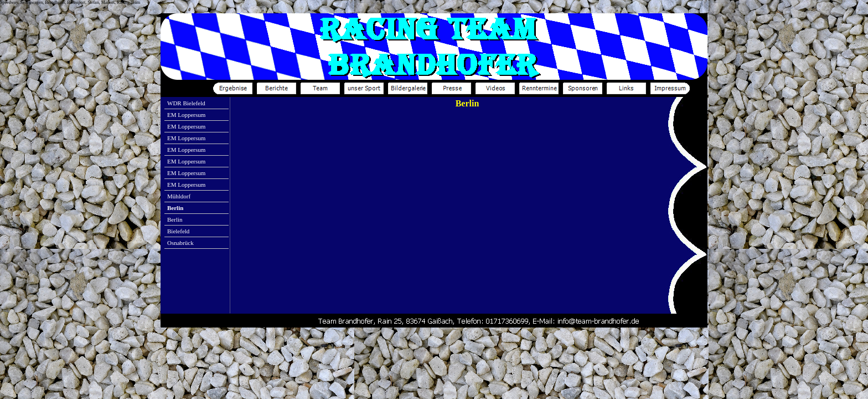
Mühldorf (179, 196)
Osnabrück (180, 243)
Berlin (175, 219)
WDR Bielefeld (186, 103)
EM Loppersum (186, 115)
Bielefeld (178, 231)
